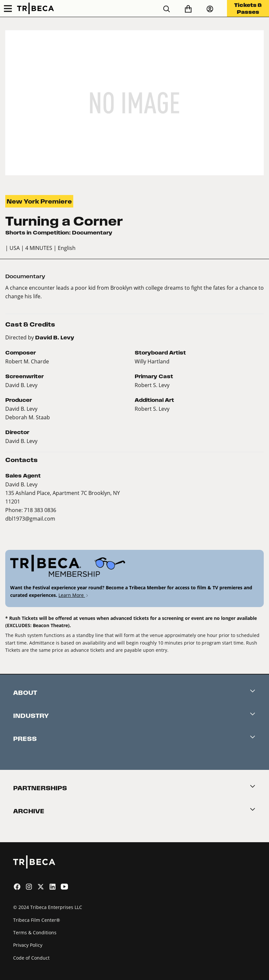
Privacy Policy (28, 945)
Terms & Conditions (35, 932)
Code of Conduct (31, 958)
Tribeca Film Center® (37, 920)
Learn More (74, 595)
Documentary (25, 276)
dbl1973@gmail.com (30, 518)
